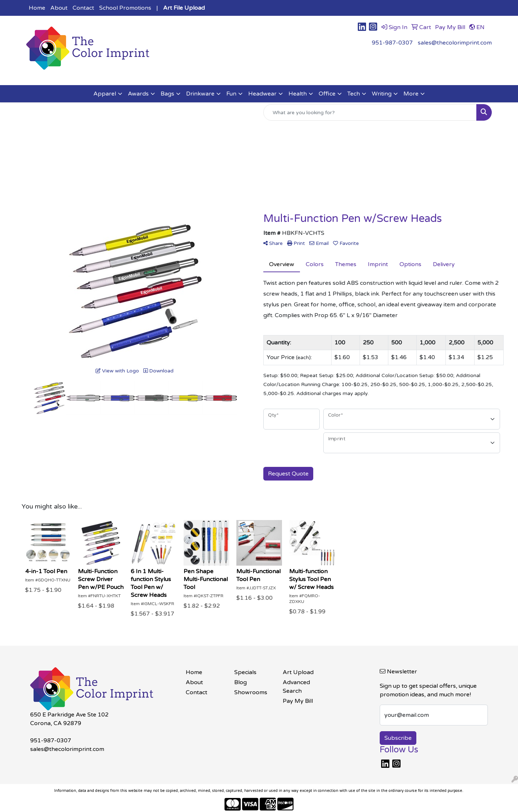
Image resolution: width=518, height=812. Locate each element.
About (59, 8)
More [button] (411, 94)
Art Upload (298, 672)
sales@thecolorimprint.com (455, 43)
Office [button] (327, 94)
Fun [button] (231, 94)
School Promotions (125, 8)
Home (37, 8)
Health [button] (298, 94)
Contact (83, 8)
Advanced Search (296, 687)
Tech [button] (354, 94)
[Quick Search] (370, 112)
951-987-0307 (392, 43)
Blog (240, 682)
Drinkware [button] (200, 94)
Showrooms (251, 692)
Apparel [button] (105, 94)
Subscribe (398, 738)
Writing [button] (382, 94)
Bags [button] (167, 94)
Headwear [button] (262, 94)
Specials (245, 672)
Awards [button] (138, 94)
